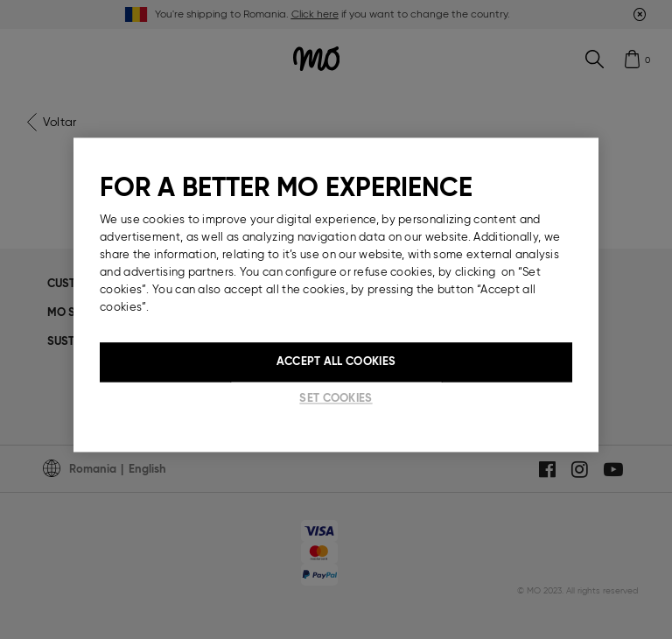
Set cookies (336, 399)
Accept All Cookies (336, 362)
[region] (336, 295)
